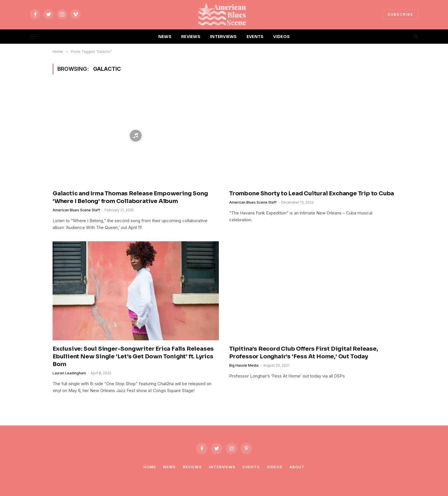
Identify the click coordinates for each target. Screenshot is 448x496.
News (169, 467)
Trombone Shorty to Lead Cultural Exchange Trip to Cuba (312, 193)
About (297, 467)
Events (251, 467)
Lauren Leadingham (69, 373)
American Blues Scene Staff (76, 210)
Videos (275, 467)
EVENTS (255, 37)
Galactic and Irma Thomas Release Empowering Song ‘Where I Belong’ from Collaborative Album (130, 197)
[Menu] (33, 37)
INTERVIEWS (223, 37)
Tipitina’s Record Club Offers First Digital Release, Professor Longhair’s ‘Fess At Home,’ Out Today (304, 353)
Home (150, 467)
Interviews (222, 467)
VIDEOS (281, 37)
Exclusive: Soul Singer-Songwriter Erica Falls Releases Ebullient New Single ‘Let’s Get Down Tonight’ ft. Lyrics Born (133, 357)
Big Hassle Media (244, 365)
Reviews (192, 467)
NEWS (165, 37)
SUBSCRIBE (400, 14)
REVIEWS (191, 37)
